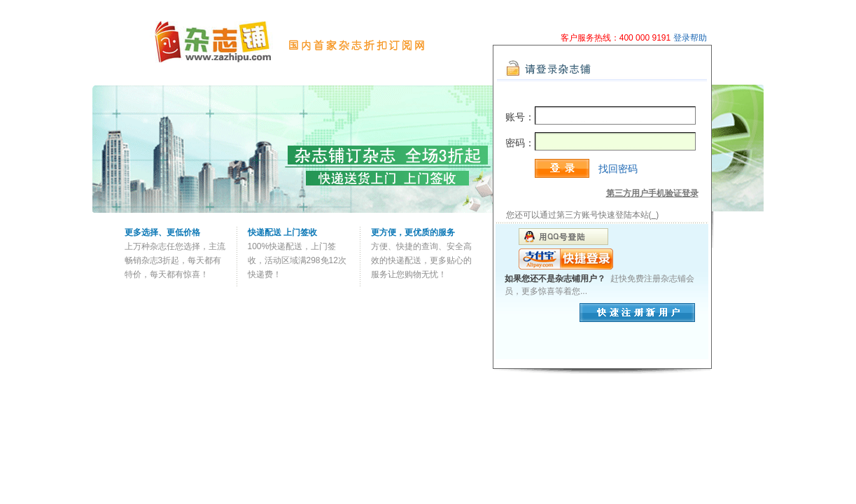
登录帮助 (690, 38)
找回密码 (618, 169)
